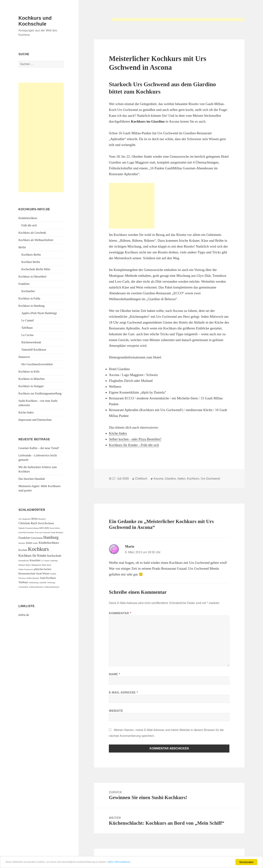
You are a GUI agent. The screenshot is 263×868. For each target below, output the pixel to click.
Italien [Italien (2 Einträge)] (29, 543)
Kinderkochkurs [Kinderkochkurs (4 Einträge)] (49, 543)
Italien (181, 479)
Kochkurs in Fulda (29, 298)
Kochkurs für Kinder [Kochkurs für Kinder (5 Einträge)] (33, 556)
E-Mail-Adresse (123, 693)
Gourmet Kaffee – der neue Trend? (39, 448)
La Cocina (27, 335)
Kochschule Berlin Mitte (36, 269)
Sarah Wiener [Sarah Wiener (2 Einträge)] (43, 574)
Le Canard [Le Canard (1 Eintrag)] (45, 561)
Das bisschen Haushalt (32, 479)
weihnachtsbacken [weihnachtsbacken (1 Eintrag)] (36, 587)
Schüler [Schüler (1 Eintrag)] (53, 574)
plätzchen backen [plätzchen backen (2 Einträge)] (43, 569)
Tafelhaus (27, 328)
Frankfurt (24, 284)
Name (115, 674)
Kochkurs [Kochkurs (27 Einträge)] (38, 549)
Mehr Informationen (134, 862)
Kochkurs (193, 479)
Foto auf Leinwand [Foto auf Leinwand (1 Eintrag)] (42, 532)
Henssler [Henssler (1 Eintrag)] (22, 543)
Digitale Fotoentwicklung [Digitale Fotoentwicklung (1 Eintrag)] (28, 528)
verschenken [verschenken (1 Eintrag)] (23, 587)
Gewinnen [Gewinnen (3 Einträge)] (37, 538)
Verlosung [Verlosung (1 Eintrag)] (51, 583)
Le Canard (27, 320)
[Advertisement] (178, 21)
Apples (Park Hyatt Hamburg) (39, 313)
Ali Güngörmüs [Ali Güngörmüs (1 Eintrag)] (25, 519)
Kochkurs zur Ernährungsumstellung (40, 393)
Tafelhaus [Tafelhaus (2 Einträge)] (23, 582)
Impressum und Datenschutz (35, 420)
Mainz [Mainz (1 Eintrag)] (28, 565)
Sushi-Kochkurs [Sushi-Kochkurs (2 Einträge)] (48, 578)
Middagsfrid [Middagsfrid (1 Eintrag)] (36, 565)
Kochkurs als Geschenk (32, 233)
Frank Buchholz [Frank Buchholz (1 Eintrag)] (57, 532)
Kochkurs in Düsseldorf (32, 277)
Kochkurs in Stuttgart (31, 386)
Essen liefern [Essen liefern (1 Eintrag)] (55, 528)
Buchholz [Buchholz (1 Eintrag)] (42, 519)
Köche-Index (26, 412)
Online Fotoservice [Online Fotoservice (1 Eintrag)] (26, 569)
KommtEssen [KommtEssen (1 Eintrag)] (24, 561)
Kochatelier (28, 291)
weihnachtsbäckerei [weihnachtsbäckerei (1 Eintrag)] (52, 587)
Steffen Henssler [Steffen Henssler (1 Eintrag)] (33, 578)
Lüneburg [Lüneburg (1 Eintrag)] (54, 561)
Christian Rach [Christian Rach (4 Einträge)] (28, 523)
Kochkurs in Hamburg (32, 306)
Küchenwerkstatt (31, 342)
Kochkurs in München (32, 379)
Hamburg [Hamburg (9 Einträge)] (51, 537)
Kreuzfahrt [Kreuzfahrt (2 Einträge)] (35, 560)
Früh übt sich (29, 225)
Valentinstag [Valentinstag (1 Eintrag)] (34, 583)
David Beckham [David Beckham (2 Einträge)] (46, 523)
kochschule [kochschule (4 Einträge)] (54, 556)
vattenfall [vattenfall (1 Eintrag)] (43, 583)
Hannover (24, 357)
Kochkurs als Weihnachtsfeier (36, 240)
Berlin (22, 247)
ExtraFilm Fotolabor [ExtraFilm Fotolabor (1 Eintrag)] (26, 532)
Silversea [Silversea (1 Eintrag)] (22, 578)
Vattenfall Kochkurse (34, 350)
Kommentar (120, 613)
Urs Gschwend (210, 479)
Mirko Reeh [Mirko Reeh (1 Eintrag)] (46, 565)
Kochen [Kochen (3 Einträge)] (23, 550)
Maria (130, 546)
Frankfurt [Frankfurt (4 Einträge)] (24, 538)
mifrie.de (24, 615)
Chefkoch (141, 479)
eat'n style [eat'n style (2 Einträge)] (44, 528)
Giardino (170, 479)
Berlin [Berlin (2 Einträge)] (35, 519)
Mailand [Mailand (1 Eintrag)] (22, 565)
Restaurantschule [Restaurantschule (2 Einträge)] (27, 574)
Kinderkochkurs (28, 218)
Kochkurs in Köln (29, 372)
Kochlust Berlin (31, 262)
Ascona (158, 479)
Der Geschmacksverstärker (37, 364)
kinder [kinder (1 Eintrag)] (36, 543)
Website (116, 711)
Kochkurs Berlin (31, 255)
